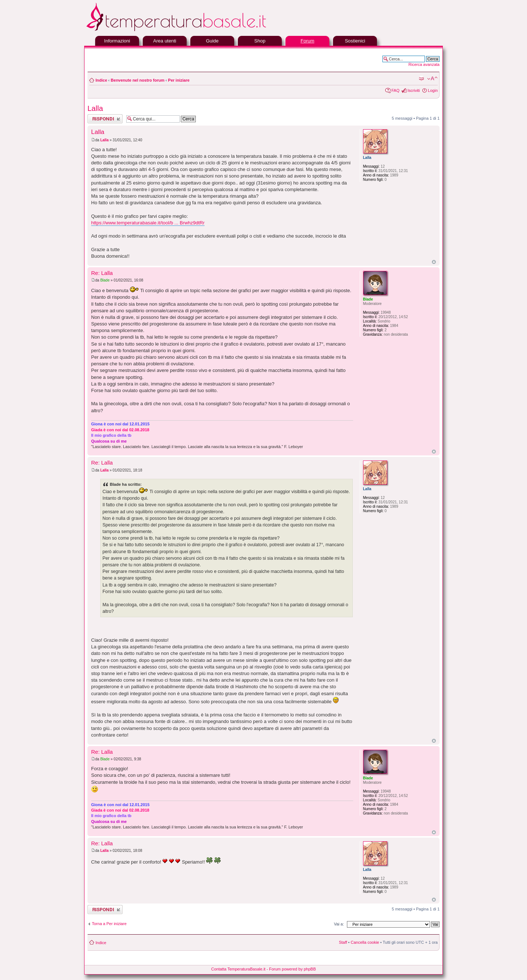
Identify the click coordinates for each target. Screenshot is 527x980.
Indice (101, 80)
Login (433, 90)
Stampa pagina (421, 79)
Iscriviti (414, 90)
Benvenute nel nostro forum (138, 80)
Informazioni (117, 41)
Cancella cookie (365, 942)
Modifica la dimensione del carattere (432, 79)
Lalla (95, 108)
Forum (307, 41)
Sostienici (355, 41)
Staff (343, 942)
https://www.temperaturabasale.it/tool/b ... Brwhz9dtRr (148, 223)
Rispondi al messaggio (105, 119)
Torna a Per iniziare (109, 924)
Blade (105, 280)
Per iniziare (179, 80)
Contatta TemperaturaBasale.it (238, 969)
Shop (260, 41)
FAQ (395, 90)
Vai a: (339, 924)
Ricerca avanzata (424, 64)
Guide (212, 41)
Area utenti (165, 41)
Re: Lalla (102, 273)
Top (434, 262)
